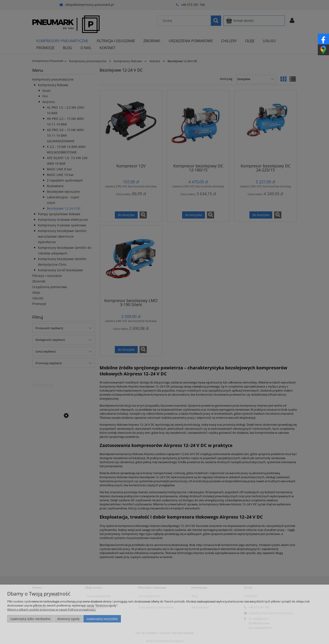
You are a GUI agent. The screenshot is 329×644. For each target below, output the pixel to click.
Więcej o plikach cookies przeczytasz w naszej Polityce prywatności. (52, 609)
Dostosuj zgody (68, 619)
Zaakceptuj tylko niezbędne (30, 619)
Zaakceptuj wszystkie (102, 619)
